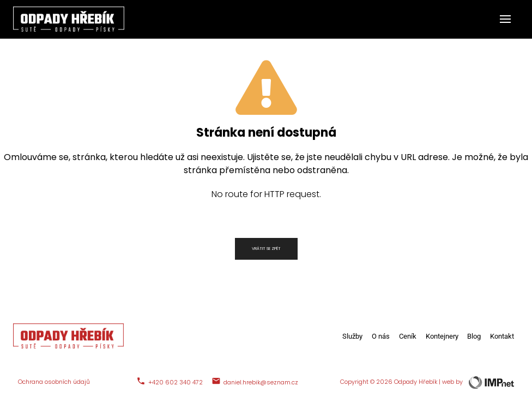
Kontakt (502, 336)
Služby (352, 336)
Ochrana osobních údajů (54, 382)
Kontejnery (442, 336)
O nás (381, 336)
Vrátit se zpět (266, 249)
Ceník (408, 336)
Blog (474, 336)
